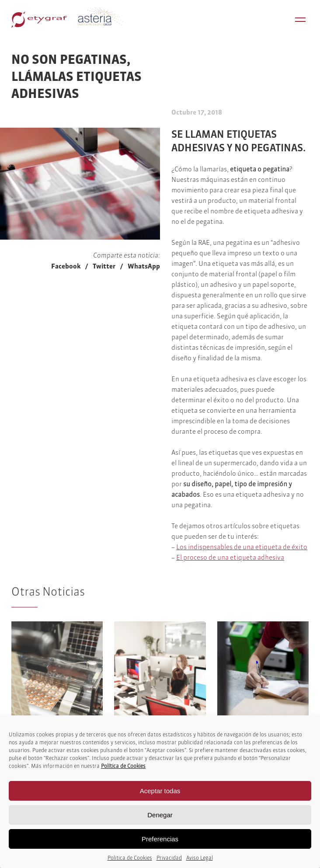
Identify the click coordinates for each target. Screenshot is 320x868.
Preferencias (160, 839)
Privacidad (169, 858)
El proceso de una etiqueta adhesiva (230, 557)
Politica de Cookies (130, 858)
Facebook (66, 266)
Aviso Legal (200, 858)
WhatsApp (144, 266)
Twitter (104, 266)
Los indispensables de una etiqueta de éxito (242, 547)
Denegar (160, 815)
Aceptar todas (160, 791)
